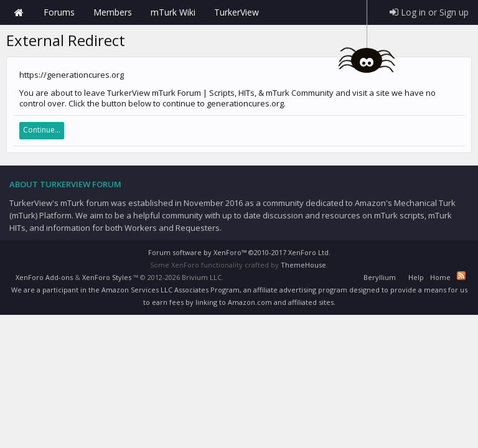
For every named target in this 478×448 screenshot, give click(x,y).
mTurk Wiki (173, 12)
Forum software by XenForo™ (239, 252)
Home (19, 12)
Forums (59, 12)
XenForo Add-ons (44, 277)
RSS (461, 276)
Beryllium (380, 277)
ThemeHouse (303, 265)
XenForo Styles (107, 277)
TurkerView (237, 12)
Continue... (42, 130)
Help (416, 277)
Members (113, 12)
